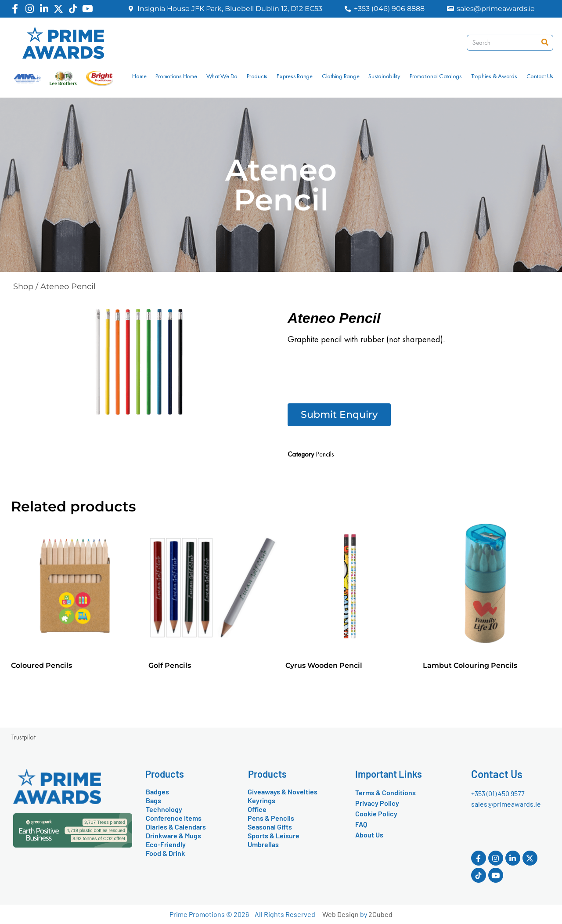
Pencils (325, 454)
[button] (339, 415)
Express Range (295, 76)
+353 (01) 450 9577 (498, 793)
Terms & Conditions (385, 792)
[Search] (545, 43)
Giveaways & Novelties (283, 792)
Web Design (340, 914)
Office (257, 809)
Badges (157, 792)
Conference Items (174, 818)
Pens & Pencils (271, 818)
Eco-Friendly (166, 844)
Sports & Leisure (274, 835)
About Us (369, 835)
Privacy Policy (377, 803)
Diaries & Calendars (176, 827)
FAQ (361, 824)
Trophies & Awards (494, 76)
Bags (153, 800)
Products (257, 76)
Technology (164, 809)
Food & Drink (165, 853)
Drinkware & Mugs (173, 835)
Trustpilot (23, 737)
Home (139, 76)
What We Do (222, 76)
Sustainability (384, 76)
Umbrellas (263, 844)
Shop (23, 286)
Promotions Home (176, 76)
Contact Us (540, 76)
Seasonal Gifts (270, 827)
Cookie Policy (376, 813)
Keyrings (261, 800)
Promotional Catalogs (436, 76)
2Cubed (380, 914)
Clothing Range (341, 76)
